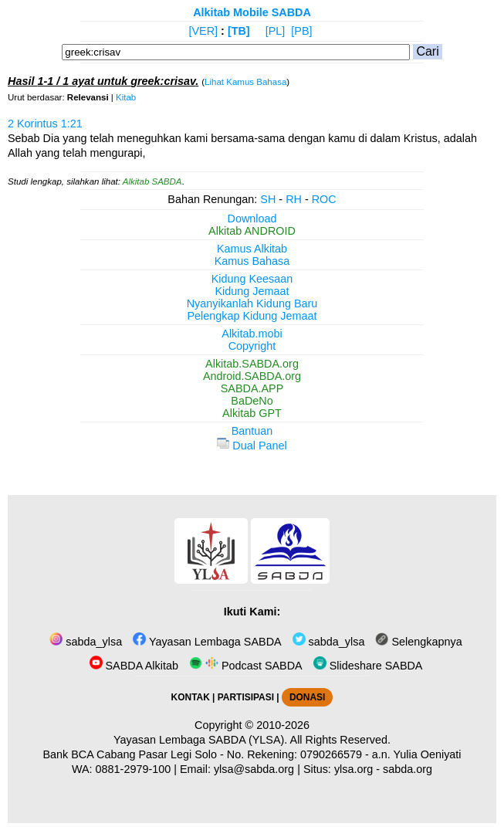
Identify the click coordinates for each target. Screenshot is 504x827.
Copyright (252, 346)
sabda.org (408, 769)
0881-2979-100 (134, 769)
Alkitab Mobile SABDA (252, 12)
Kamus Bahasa (252, 261)
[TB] (239, 31)
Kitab (126, 97)
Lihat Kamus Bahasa (245, 82)
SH (268, 199)
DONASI (307, 697)
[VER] (204, 31)
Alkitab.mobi (252, 334)
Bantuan (252, 431)
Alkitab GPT (252, 413)
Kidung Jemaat (252, 291)
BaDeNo (252, 401)
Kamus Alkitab (252, 249)
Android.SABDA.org (252, 376)
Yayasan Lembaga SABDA (207, 642)
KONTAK (191, 697)
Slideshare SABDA (368, 666)
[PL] (276, 31)
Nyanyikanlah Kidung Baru (252, 303)
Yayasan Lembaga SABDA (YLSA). (200, 740)
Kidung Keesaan (252, 279)
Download (252, 219)
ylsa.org (353, 769)
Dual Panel (252, 446)
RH (294, 199)
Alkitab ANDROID (252, 231)
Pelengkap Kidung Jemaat (252, 316)
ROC (324, 199)
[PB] (301, 31)
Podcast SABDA (246, 666)
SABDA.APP (252, 388)
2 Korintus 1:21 (45, 124)
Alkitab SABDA (152, 181)
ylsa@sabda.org (254, 769)
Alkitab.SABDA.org (252, 364)
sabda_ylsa (86, 642)
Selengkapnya (418, 642)
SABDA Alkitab (134, 666)
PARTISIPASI (246, 697)
